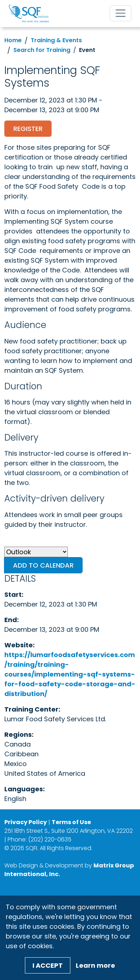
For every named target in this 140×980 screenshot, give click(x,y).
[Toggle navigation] (121, 13)
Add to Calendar (43, 565)
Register (28, 129)
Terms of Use (71, 822)
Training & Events (56, 40)
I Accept (48, 965)
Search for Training (42, 50)
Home (13, 40)
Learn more (95, 965)
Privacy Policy (26, 822)
